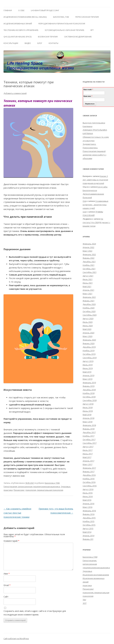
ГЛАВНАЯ (8, 10)
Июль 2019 (88, 365)
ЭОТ (85, 603)
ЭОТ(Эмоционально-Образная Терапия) (64, 30)
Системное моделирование (78, 37)
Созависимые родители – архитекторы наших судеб (96, 205)
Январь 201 (88, 539)
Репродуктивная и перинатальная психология (62, 24)
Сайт (6, 597)
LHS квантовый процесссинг (45, 10)
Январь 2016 (89, 514)
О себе (21, 10)
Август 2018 (88, 404)
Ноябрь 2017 (89, 436)
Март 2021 (88, 294)
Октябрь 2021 (89, 269)
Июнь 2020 (88, 326)
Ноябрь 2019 (89, 351)
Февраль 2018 (89, 425)
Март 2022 (88, 251)
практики (8, 490)
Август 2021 (88, 276)
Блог (40, 43)
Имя (7, 574)
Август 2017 (88, 447)
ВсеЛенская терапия (48, 37)
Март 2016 (88, 507)
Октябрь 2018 (89, 397)
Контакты (54, 43)
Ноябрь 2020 (89, 308)
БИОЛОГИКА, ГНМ (61, 17)
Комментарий (11, 541)
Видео (28, 43)
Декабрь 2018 (89, 390)
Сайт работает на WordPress (16, 639)
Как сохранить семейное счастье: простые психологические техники (17, 513)
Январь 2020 (89, 343)
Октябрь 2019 (89, 354)
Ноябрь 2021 (89, 265)
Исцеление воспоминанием (96, 575)
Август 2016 (88, 489)
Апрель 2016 (88, 504)
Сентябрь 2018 (90, 400)
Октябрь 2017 (89, 440)
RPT (92, 30)
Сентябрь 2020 (90, 315)
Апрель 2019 (88, 375)
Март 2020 (88, 336)
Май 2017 (87, 457)
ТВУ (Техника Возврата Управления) (21, 30)
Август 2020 (88, 319)
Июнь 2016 (88, 496)
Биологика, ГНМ (52, 483)
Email (7, 585)
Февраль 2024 (89, 244)
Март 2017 (88, 464)
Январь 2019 (89, 386)
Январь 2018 (89, 429)
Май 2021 (87, 286)
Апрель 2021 (88, 290)
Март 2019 (88, 379)
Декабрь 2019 (89, 347)
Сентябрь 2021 (90, 272)
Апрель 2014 (88, 536)
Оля (84, 201)
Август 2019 (88, 361)
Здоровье (66, 487)
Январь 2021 (89, 301)
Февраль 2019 (89, 383)
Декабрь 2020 (89, 304)
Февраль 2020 (89, 340)
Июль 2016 (88, 493)
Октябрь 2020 (89, 311)
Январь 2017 (89, 472)
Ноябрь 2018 (89, 393)
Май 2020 (87, 329)
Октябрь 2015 (89, 525)
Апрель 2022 (88, 247)
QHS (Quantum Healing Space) (18, 37)
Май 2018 (87, 415)
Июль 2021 (88, 279)
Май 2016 (87, 500)
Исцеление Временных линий (18, 24)
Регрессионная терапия (87, 17)
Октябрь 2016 (89, 482)
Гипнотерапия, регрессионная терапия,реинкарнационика (32, 487)
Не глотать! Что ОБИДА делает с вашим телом (96, 222)
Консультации (11, 43)
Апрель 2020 (88, 333)
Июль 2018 (88, 407)
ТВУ (84, 600)
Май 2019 (87, 372)
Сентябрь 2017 (90, 443)
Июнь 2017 (88, 454)
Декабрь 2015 (89, 518)
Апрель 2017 (88, 461)
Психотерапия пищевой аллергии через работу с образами (94, 155)
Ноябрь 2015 (89, 521)
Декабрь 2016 (89, 475)
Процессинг (19, 490)
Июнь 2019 (88, 368)
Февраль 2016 (89, 511)
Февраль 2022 (89, 254)
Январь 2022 (89, 258)
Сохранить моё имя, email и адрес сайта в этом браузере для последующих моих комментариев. (35, 613)
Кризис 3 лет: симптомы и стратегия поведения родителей (95, 180)
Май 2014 (87, 532)
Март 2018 (88, 422)
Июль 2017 (88, 450)
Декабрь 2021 (89, 262)
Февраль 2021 (89, 297)
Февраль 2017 (89, 468)
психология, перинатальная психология (44, 490)
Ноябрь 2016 (89, 479)
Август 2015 (88, 528)
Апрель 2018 (88, 418)
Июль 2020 (88, 322)
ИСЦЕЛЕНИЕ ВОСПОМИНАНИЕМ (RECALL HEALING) (25, 17)
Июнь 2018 (88, 411)
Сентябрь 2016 (90, 486)
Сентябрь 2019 (90, 358)
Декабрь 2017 (89, 432)
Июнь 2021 (88, 283)
